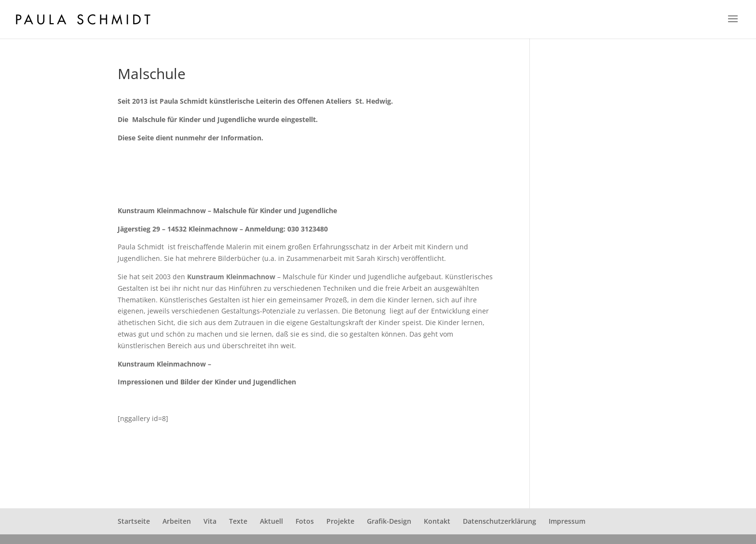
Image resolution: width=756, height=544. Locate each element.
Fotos (305, 521)
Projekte (340, 521)
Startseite (134, 521)
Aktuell (271, 521)
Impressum (567, 521)
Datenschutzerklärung (499, 521)
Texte (238, 521)
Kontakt (437, 521)
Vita (210, 521)
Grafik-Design (389, 521)
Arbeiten (177, 521)
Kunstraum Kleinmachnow (231, 277)
